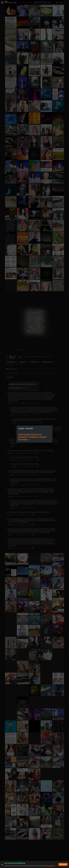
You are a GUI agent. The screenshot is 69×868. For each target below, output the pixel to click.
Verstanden (63, 864)
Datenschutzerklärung (49, 866)
